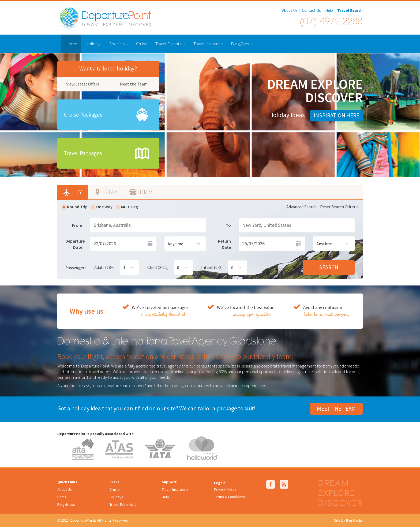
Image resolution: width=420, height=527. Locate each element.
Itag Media (354, 520)
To (228, 225)
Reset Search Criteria (339, 207)
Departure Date (75, 244)
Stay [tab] (110, 192)
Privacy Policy (225, 489)
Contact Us (311, 10)
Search (329, 267)
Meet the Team (134, 84)
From (77, 225)
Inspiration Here (336, 115)
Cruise (142, 44)
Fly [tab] (77, 192)
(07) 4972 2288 (331, 22)
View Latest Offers (83, 84)
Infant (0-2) (212, 267)
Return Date (224, 244)
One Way (102, 207)
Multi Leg (127, 207)
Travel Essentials (170, 44)
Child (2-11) (158, 267)
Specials (119, 44)
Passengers (76, 268)
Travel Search (350, 10)
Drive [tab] (147, 192)
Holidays (93, 44)
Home (71, 44)
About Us (290, 10)
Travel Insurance (208, 44)
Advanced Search (301, 207)
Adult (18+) (104, 267)
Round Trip (74, 207)
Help (329, 10)
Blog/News (242, 44)
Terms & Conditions (230, 497)
